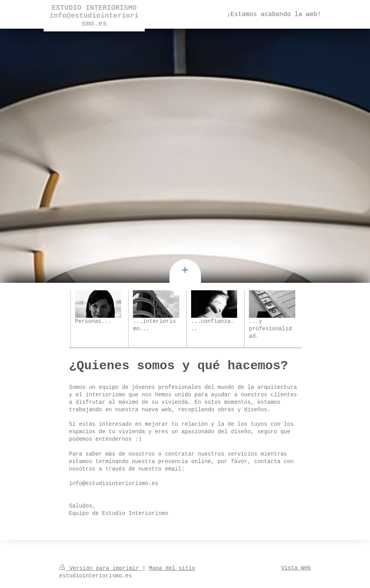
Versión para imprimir (101, 568)
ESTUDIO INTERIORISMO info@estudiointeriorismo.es (94, 16)
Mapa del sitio (172, 568)
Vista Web (296, 568)
